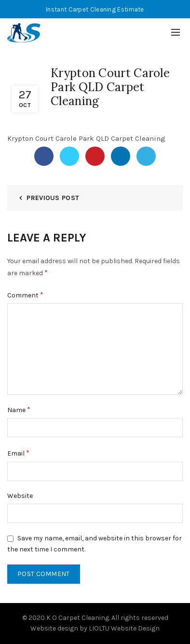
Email (18, 453)
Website (20, 496)
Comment (25, 295)
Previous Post (53, 198)
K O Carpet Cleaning (78, 618)
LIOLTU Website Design (124, 628)
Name (19, 409)
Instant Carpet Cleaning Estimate (95, 9)
